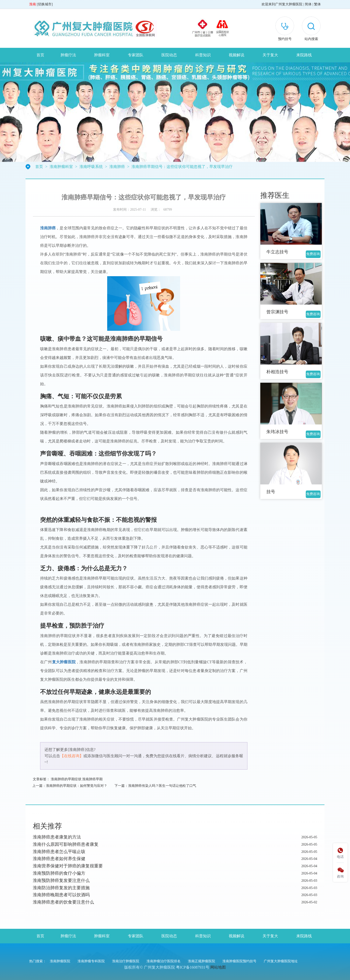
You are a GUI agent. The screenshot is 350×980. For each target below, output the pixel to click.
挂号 (271, 492)
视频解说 (236, 55)
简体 (308, 4)
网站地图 (218, 967)
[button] (311, 29)
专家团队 (136, 55)
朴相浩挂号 (277, 372)
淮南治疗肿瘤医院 (126, 961)
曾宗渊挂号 (277, 312)
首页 (40, 55)
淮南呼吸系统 (91, 167)
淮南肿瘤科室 (61, 167)
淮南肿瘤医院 (60, 961)
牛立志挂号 (277, 252)
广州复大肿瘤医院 (289, 4)
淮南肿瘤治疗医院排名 (164, 961)
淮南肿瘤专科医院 (91, 961)
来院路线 (304, 55)
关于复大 (270, 55)
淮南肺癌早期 (92, 779)
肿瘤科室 (102, 55)
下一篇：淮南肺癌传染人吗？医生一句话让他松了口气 (155, 786)
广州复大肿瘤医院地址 (281, 961)
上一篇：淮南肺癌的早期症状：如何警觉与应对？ (70, 786)
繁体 (317, 4)
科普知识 (203, 55)
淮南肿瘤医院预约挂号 (239, 961)
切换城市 (45, 4)
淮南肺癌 (117, 167)
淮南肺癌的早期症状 (66, 779)
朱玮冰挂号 (277, 432)
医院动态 (169, 55)
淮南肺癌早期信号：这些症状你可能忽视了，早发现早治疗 (182, 167)
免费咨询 (313, 254)
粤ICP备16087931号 (193, 967)
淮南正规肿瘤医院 (201, 961)
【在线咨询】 (72, 756)
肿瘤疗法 (68, 55)
